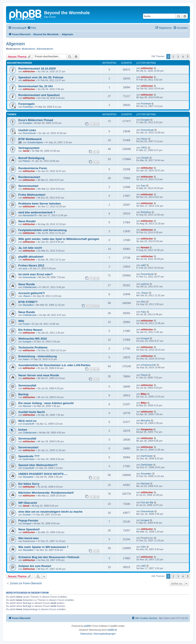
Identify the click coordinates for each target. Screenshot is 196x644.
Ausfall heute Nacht (32, 412)
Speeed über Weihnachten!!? (38, 465)
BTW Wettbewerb (30, 139)
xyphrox (145, 284)
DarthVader (29, 459)
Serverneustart (28, 186)
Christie (145, 158)
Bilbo (144, 394)
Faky (143, 312)
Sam (143, 186)
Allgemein (16, 44)
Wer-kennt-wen (28, 538)
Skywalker (28, 305)
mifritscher (29, 71)
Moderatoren (28, 49)
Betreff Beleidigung (31, 158)
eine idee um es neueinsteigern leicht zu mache (50, 512)
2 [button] (173, 57)
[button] (188, 57)
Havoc (144, 139)
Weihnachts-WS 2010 (33, 339)
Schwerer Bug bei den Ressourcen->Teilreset (49, 557)
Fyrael (26, 324)
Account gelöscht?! (32, 293)
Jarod (26, 151)
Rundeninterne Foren (33, 168)
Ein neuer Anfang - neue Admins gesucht (46, 403)
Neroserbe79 (30, 215)
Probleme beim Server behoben (40, 204)
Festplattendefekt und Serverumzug (42, 230)
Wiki (21, 321)
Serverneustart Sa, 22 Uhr (36, 86)
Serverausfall (27, 385)
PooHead (28, 107)
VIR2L (144, 148)
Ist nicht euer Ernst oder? (36, 274)
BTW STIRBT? (28, 302)
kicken (23, 430)
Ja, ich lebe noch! (30, 248)
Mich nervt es (27, 421)
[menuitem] (32, 28)
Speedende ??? (29, 456)
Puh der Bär (147, 502)
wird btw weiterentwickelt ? (37, 212)
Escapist (27, 123)
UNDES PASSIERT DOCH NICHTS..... (43, 474)
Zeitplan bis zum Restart (35, 566)
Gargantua (147, 429)
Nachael (145, 483)
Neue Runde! (27, 221)
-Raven (27, 296)
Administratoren (45, 49)
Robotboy (146, 212)
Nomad (145, 247)
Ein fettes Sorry (29, 484)
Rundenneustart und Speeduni (39, 95)
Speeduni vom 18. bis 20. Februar (41, 77)
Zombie (27, 515)
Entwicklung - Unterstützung (38, 356)
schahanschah (149, 365)
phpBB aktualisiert (31, 257)
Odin (143, 547)
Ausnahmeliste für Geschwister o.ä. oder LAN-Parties (54, 365)
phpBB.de (112, 630)
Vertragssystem (29, 148)
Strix (143, 302)
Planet (26, 161)
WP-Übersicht (28, 503)
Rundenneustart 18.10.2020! (37, 68)
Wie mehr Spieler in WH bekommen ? (43, 547)
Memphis (146, 420)
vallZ (143, 265)
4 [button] (183, 57)
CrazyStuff (28, 424)
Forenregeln (26, 104)
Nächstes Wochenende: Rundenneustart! (46, 493)
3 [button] (178, 57)
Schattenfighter (35, 142)
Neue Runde (27, 284)
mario (26, 359)
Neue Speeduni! (29, 529)
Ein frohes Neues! (30, 330)
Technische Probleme (33, 347)
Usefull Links (27, 130)
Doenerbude (29, 133)
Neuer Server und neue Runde (39, 375)
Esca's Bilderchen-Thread (36, 120)
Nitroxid (27, 406)
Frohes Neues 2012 (31, 265)
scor (25, 268)
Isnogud (27, 342)
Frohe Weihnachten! (32, 195)
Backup (23, 394)
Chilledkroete (30, 287)
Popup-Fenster (28, 520)
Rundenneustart (29, 177)
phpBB (87, 626)
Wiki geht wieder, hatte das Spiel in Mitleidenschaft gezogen (59, 239)
